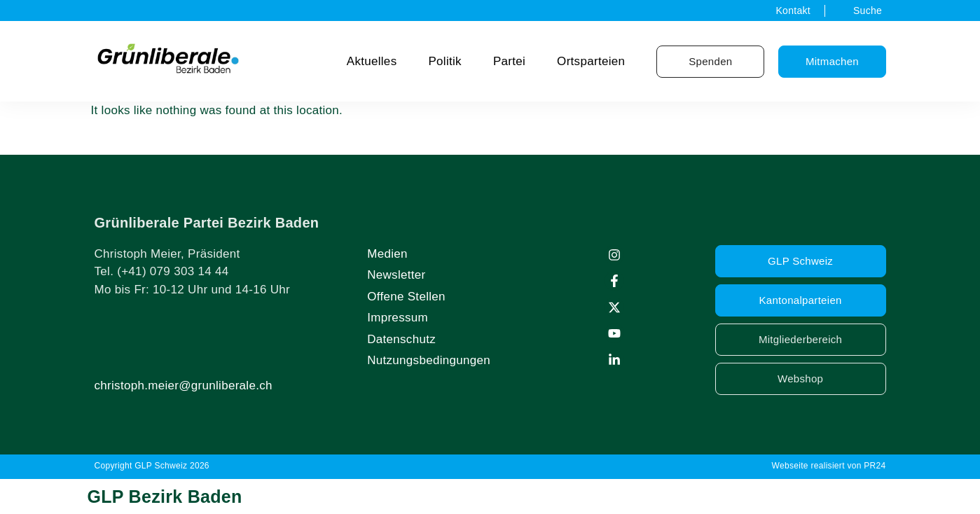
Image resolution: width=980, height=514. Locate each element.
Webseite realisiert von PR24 (829, 466)
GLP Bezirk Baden (165, 496)
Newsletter (396, 275)
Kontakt (793, 11)
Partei (509, 61)
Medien (387, 254)
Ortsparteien (591, 61)
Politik (444, 61)
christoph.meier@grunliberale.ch (184, 385)
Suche (868, 11)
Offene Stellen (406, 297)
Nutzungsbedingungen (429, 360)
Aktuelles (372, 61)
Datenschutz (401, 339)
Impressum (398, 318)
